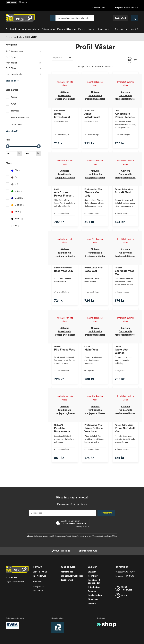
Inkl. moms (11, 2)
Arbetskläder (13, 29)
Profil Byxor (23, 58)
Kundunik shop (99, 8)
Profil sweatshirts (23, 74)
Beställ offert (67, 580)
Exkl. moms (23, 2)
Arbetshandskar (31, 29)
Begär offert (120, 18)
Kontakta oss (67, 572)
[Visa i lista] (136, 60)
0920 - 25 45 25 (131, 8)
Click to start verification (75, 524)
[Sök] (72, 18)
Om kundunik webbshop (72, 576)
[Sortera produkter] (62, 58)
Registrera (107, 513)
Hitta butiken (94, 587)
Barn (91, 29)
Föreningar (103, 29)
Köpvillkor (93, 576)
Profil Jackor (23, 63)
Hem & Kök (135, 29)
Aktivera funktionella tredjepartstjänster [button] (65, 96)
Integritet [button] (92, 604)
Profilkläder (18, 37)
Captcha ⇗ (83, 527)
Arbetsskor (48, 29)
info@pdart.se (90, 551)
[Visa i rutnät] (129, 60)
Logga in (92, 572)
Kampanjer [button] (121, 29)
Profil (82, 29)
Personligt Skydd (67, 29)
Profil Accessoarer (23, 52)
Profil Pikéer (23, 69)
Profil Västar (31, 37)
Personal (92, 591)
